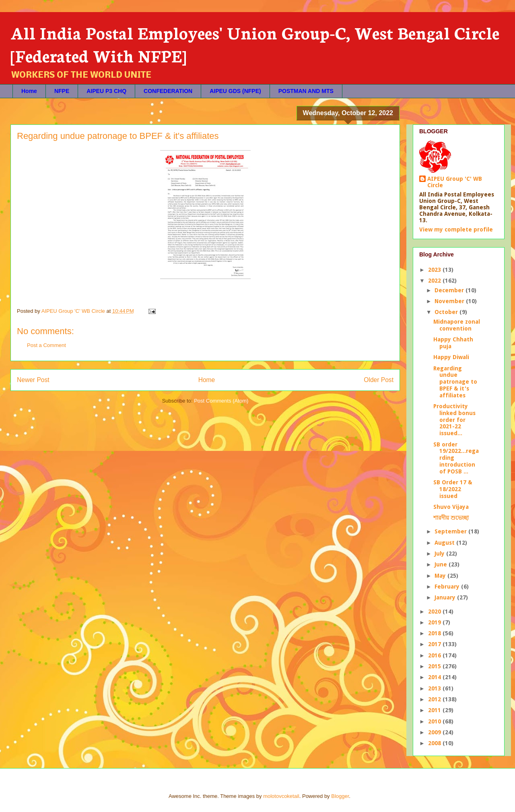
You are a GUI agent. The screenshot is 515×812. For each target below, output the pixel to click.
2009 (435, 732)
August (445, 543)
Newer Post (33, 380)
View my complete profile (456, 229)
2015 (435, 666)
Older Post (379, 380)
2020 (435, 612)
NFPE (62, 91)
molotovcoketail (281, 796)
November (450, 301)
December (450, 290)
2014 (435, 677)
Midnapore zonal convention (457, 325)
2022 (435, 281)
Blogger (340, 796)
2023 (435, 270)
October (447, 312)
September (451, 531)
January (446, 597)
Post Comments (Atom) (221, 401)
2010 (435, 721)
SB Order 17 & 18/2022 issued (453, 489)
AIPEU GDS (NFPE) (235, 91)
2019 (435, 622)
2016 (435, 655)
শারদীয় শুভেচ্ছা (451, 518)
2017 (435, 644)
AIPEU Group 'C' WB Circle (455, 182)
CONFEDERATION (168, 91)
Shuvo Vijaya (451, 507)
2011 (435, 710)
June (442, 564)
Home (29, 91)
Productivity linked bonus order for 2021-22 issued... (454, 420)
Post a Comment (46, 345)
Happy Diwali (451, 357)
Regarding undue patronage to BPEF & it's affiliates (455, 382)
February (448, 587)
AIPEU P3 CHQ (106, 91)
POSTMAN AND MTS (306, 91)
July (440, 554)
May (441, 576)
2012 (435, 699)
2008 (435, 743)
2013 (435, 688)
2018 (435, 633)
